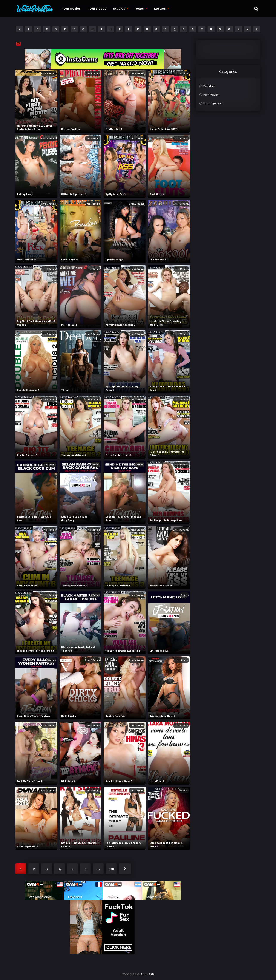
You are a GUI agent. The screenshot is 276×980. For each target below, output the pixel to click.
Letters (162, 9)
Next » (125, 869)
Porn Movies (70, 9)
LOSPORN (147, 974)
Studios (120, 9)
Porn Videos (97, 9)
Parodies (209, 86)
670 (111, 869)
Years (142, 9)
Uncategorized (213, 103)
